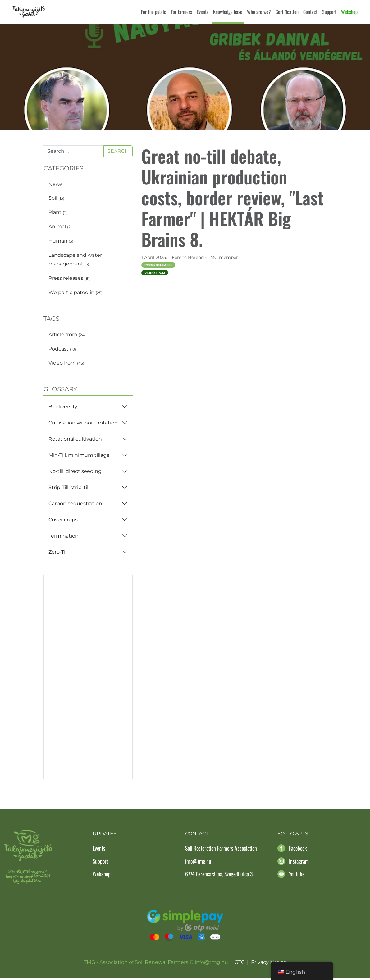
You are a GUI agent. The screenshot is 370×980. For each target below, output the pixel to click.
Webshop (349, 12)
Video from (66, 365)
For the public (154, 12)
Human (61, 243)
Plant (58, 214)
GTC (240, 964)
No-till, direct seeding (75, 473)
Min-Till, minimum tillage (79, 457)
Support (329, 12)
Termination (64, 538)
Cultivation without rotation (83, 425)
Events (203, 12)
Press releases (70, 280)
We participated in (75, 294)
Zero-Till (58, 554)
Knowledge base (228, 12)
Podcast (62, 351)
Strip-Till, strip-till (69, 489)
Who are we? (259, 12)
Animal (60, 228)
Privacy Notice (269, 964)
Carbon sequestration (75, 505)
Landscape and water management (75, 261)
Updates (105, 836)
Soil (56, 200)
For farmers (181, 12)
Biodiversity (63, 408)
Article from (67, 336)
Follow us (293, 836)
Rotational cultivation (75, 441)
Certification (287, 12)
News (55, 186)
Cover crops (63, 522)
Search (118, 153)
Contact (310, 12)
